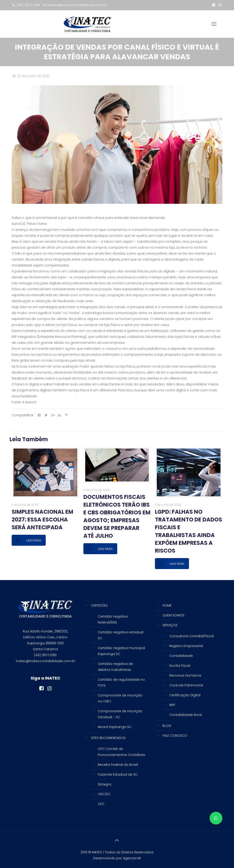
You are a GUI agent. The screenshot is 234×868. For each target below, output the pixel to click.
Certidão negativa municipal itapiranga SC (121, 651)
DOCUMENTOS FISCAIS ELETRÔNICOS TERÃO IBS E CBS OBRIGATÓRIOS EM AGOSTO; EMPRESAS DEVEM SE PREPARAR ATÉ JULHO (117, 516)
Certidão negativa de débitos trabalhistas (115, 667)
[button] (216, 818)
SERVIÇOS (170, 625)
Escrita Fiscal (180, 666)
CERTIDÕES (99, 605)
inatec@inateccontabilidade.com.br (77, 5)
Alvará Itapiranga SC (115, 727)
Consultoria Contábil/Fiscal (191, 636)
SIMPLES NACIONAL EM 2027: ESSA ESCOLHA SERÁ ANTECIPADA (43, 520)
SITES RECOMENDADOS (108, 738)
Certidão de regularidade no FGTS (121, 683)
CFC (101, 804)
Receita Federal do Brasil (118, 765)
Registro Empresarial (186, 646)
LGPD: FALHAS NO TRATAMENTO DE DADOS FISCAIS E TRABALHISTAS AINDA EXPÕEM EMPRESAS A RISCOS (189, 531)
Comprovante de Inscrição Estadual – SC (120, 714)
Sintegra (105, 784)
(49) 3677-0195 (28, 5)
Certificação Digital (185, 695)
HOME (167, 605)
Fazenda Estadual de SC (118, 774)
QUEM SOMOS (173, 615)
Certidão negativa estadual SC (121, 635)
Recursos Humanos (185, 675)
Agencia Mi (132, 858)
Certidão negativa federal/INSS (113, 619)
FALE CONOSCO (175, 736)
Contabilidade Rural (186, 715)
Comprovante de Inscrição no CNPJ (120, 698)
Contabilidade (181, 656)
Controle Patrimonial (186, 685)
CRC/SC (104, 794)
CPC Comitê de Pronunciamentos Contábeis (121, 752)
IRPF (172, 705)
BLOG (167, 726)
